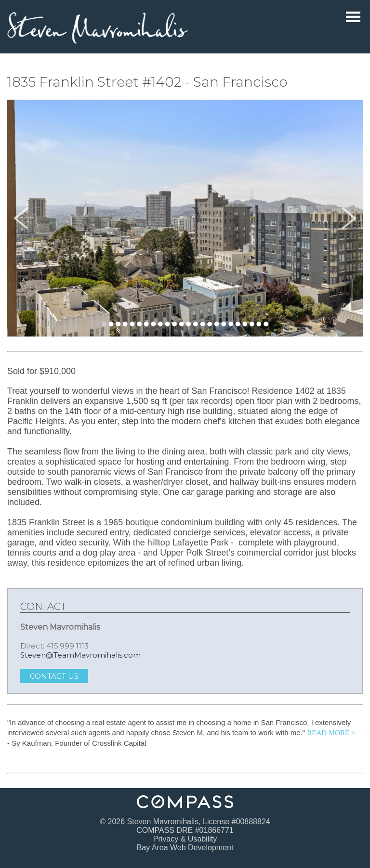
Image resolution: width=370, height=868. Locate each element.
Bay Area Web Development (185, 848)
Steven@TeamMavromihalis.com (80, 655)
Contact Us (54, 676)
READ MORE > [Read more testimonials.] (331, 733)
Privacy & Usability (185, 839)
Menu (353, 17)
